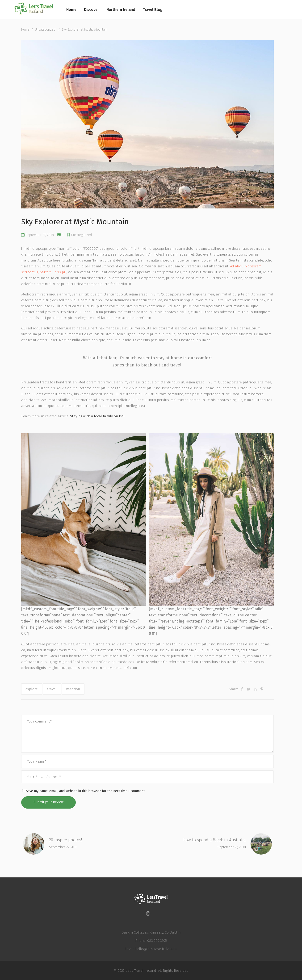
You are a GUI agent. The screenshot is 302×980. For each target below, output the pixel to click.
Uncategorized (45, 30)
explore (32, 689)
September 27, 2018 (38, 235)
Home (25, 30)
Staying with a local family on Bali (98, 416)
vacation (73, 689)
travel (52, 689)
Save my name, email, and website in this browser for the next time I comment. (86, 791)
